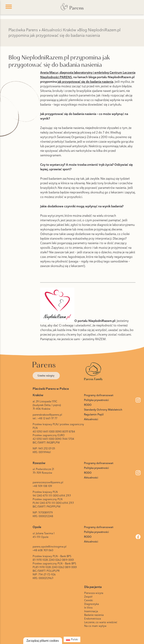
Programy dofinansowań (99, 395)
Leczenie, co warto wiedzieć (101, 622)
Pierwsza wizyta (94, 593)
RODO (88, 405)
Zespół (88, 597)
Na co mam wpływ (95, 626)
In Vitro (88, 608)
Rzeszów (39, 463)
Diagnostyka (92, 604)
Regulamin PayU (94, 414)
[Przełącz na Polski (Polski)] (72, 639)
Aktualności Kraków (59, 30)
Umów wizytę (46, 375)
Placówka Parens (23, 30)
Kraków (38, 395)
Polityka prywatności (96, 400)
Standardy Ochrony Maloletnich (103, 410)
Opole (37, 527)
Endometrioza (93, 619)
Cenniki (89, 600)
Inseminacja (91, 611)
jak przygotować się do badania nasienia (85, 82)
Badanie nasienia (94, 615)
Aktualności (91, 419)
